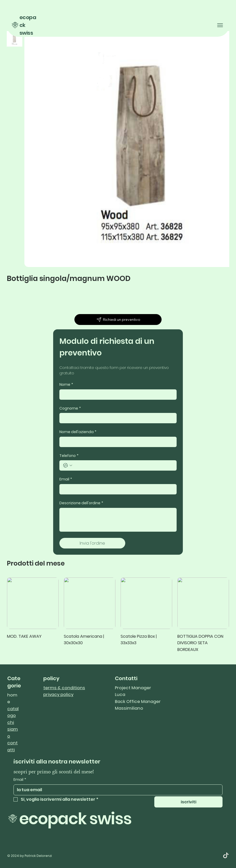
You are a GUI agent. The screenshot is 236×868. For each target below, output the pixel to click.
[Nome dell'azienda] (116, 442)
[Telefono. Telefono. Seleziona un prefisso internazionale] (68, 465)
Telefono (69, 456)
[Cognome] (116, 418)
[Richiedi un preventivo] (118, 320)
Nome (66, 385)
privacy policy (58, 695)
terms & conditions (64, 688)
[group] (118, 615)
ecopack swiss (75, 819)
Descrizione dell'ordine (81, 503)
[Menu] (220, 25)
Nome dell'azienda (78, 432)
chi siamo (13, 729)
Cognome (70, 409)
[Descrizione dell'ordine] (118, 520)
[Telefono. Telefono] (123, 465)
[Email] (116, 489)
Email (66, 479)
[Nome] (116, 395)
